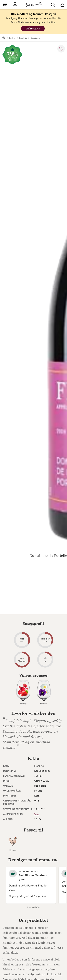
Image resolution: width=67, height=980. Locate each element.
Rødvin (12, 38)
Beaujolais (35, 38)
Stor (37, 814)
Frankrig (23, 38)
